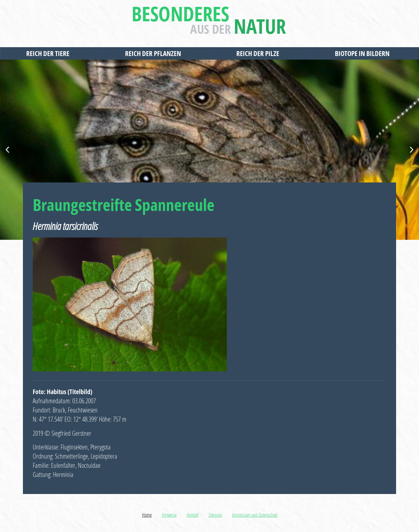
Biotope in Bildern (364, 53)
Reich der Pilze (259, 53)
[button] (7, 150)
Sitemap (215, 515)
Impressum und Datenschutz (255, 515)
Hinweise (169, 515)
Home (147, 515)
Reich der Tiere (49, 53)
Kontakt (193, 515)
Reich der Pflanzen (155, 53)
